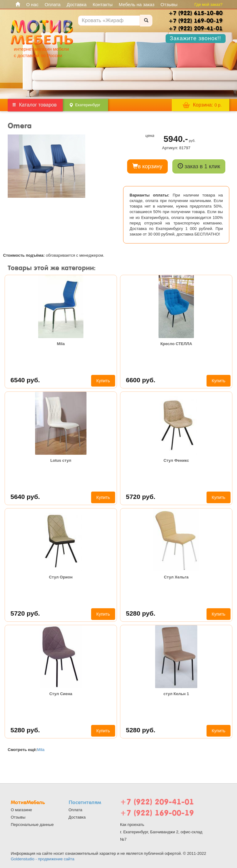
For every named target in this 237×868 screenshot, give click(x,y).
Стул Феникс (176, 460)
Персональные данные (32, 825)
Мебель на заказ (137, 4)
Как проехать (132, 825)
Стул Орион (61, 577)
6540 (25, 380)
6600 (141, 380)
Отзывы (169, 4)
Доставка (77, 4)
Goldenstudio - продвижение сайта (42, 859)
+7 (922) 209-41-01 (157, 802)
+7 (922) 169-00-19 (157, 813)
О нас (32, 4)
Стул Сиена (61, 694)
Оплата (53, 4)
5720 (141, 497)
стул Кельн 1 (176, 694)
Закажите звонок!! (196, 38)
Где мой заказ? (209, 4)
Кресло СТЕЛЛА (176, 344)
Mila (61, 344)
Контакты (103, 4)
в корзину (147, 166)
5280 (141, 613)
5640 (25, 497)
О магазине (21, 810)
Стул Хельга (176, 577)
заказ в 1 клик (199, 166)
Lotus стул (61, 460)
